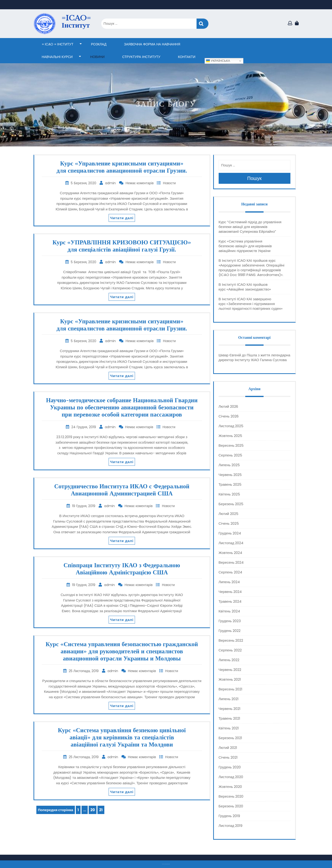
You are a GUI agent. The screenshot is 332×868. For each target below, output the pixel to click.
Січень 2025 (229, 523)
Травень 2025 (230, 484)
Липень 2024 (229, 582)
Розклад (99, 44)
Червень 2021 (230, 709)
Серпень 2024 (230, 572)
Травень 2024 (230, 601)
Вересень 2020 (231, 796)
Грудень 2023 (230, 621)
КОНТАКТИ (187, 57)
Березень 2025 (231, 504)
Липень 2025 (229, 465)
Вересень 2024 (231, 562)
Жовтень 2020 (230, 787)
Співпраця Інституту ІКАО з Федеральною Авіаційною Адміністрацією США (122, 569)
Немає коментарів (140, 183)
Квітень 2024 (229, 611)
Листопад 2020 (231, 777)
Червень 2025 (230, 475)
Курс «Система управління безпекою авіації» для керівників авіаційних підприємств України (245, 246)
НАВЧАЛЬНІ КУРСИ (57, 57)
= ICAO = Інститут (58, 44)
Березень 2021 (231, 738)
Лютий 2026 (228, 406)
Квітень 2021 (229, 728)
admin (111, 183)
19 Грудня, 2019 (84, 506)
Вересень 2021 (231, 689)
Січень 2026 (229, 416)
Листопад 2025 (231, 426)
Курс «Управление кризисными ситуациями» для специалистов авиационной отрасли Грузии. (122, 167)
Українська (218, 61)
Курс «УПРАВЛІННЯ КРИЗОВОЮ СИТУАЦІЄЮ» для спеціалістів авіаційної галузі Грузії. (122, 246)
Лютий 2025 (229, 514)
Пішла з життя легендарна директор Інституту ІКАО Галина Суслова (255, 357)
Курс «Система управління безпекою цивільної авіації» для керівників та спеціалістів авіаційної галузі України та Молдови (122, 737)
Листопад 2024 (231, 543)
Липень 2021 (229, 699)
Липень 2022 (229, 660)
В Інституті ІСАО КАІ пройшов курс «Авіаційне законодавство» (245, 287)
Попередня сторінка (56, 810)
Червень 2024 (230, 592)
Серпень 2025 (230, 455)
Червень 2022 (230, 670)
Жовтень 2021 (230, 679)
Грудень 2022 (230, 631)
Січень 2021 (228, 757)
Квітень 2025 (229, 494)
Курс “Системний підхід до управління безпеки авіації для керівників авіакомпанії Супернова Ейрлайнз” (250, 227)
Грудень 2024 (230, 533)
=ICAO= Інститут (76, 22)
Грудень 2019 (229, 816)
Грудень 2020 (230, 767)
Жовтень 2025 (231, 436)
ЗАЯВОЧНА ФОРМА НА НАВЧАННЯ (152, 44)
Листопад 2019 (231, 826)
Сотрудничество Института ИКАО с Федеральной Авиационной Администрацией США (122, 490)
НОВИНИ (98, 57)
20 (93, 809)
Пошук (202, 24)
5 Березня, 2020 (84, 183)
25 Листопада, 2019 (84, 671)
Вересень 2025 (231, 445)
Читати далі (122, 218)
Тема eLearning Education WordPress (165, 864)
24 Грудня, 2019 (84, 427)
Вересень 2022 (231, 640)
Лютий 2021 (228, 748)
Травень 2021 (229, 718)
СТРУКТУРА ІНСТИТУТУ (141, 57)
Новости (169, 183)
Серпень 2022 (230, 650)
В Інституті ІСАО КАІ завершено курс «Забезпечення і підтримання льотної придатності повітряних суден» (251, 304)
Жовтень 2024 (231, 553)
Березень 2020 (231, 806)
